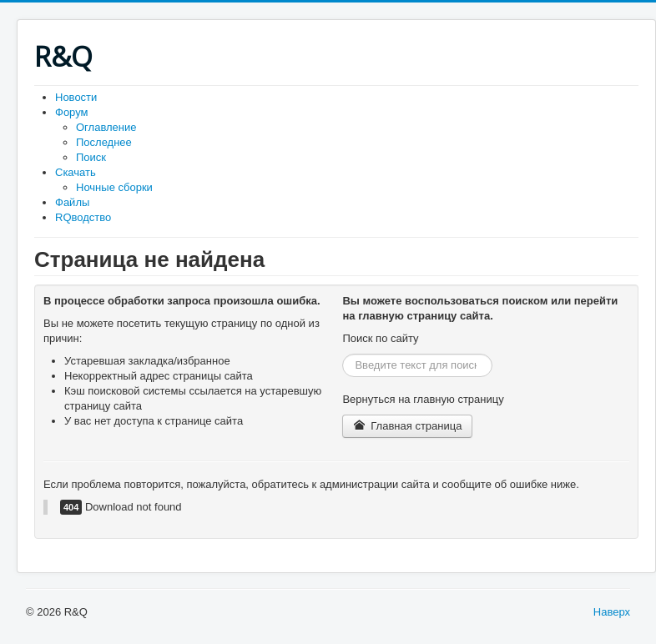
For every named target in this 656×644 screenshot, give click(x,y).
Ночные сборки (114, 187)
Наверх (612, 612)
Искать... (343, 354)
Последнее (104, 142)
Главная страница (407, 426)
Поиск (91, 157)
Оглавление (106, 127)
